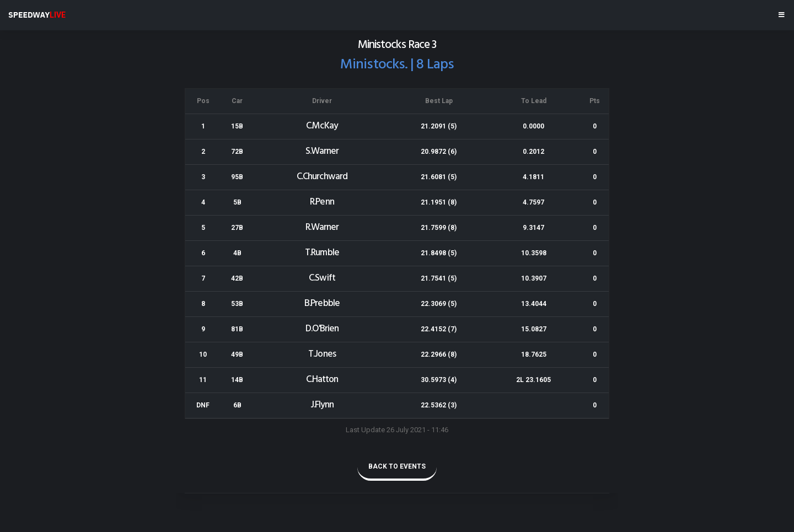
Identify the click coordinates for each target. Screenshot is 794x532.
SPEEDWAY (37, 15)
